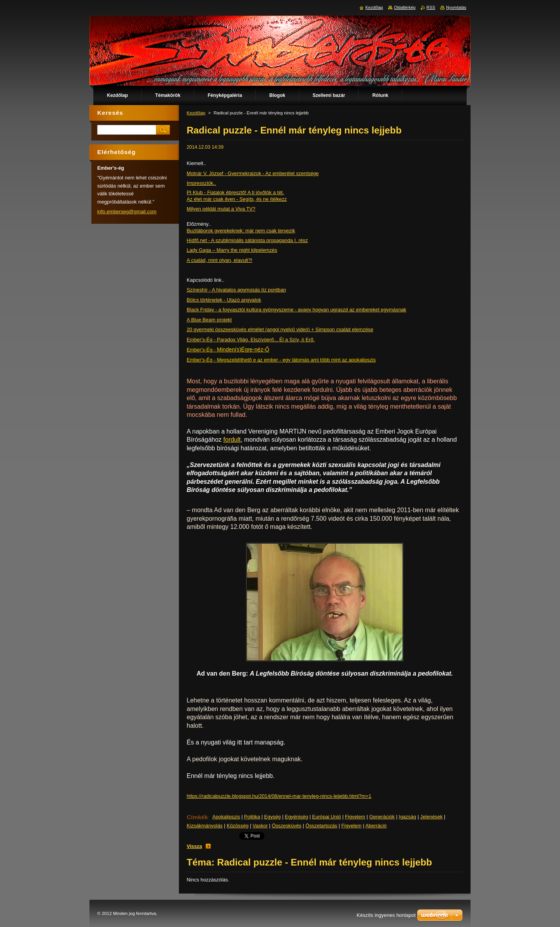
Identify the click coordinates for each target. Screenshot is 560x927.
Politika (252, 817)
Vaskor (260, 826)
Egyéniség (296, 817)
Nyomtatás (456, 7)
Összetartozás (321, 826)
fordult (232, 440)
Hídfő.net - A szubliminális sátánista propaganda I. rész (247, 240)
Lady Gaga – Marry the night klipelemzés (232, 250)
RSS (431, 7)
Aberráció (376, 826)
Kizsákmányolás (205, 826)
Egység (272, 817)
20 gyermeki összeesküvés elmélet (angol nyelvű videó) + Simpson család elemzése (280, 329)
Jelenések (432, 817)
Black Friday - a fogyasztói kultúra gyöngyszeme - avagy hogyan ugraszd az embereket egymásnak (297, 310)
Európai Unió (327, 817)
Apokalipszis (226, 817)
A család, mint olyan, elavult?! (220, 260)
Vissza (194, 846)
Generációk (382, 817)
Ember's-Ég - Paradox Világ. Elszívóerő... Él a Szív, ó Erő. (251, 340)
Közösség (238, 826)
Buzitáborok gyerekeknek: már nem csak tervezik (241, 231)
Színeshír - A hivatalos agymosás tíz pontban (236, 290)
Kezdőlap (196, 113)
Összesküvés (287, 826)
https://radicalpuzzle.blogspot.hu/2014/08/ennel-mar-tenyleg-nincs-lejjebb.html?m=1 (279, 796)
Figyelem (355, 817)
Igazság (407, 817)
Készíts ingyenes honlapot (386, 915)
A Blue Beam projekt (209, 320)
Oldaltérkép (405, 7)
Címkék (197, 817)
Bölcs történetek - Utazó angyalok (224, 300)
